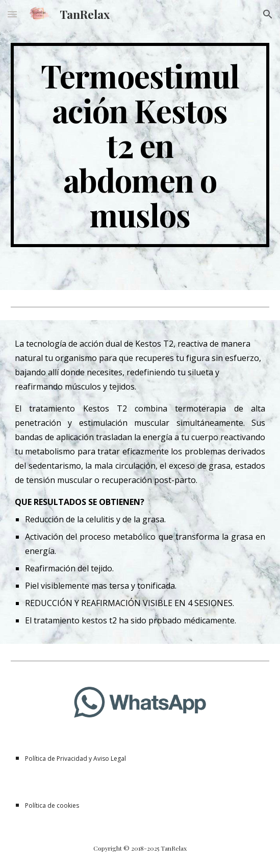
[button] (12, 14)
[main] (140, 145)
